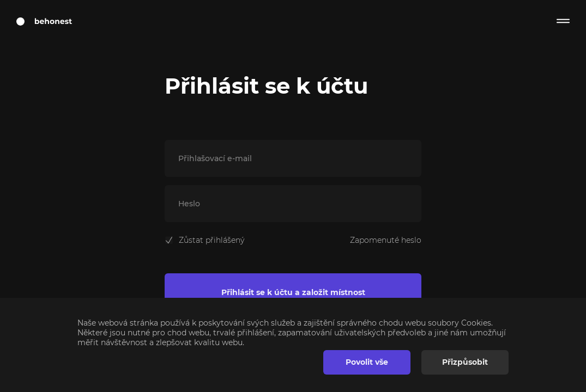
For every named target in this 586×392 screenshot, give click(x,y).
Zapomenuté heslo (386, 240)
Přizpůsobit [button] (465, 362)
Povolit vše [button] (367, 362)
